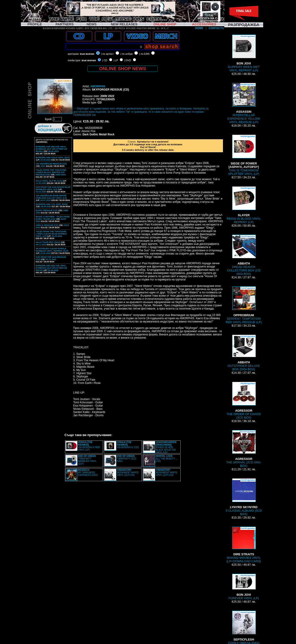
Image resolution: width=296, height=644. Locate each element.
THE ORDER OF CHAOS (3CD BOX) (244, 401)
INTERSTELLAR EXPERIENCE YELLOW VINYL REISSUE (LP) (244, 103)
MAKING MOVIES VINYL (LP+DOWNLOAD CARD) (244, 545)
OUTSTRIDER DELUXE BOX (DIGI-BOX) (244, 353)
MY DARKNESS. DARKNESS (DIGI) (88, 472)
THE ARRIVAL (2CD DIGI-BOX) (244, 449)
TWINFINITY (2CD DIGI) (127, 459)
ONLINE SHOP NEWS (123, 69)
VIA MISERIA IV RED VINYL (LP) (89, 446)
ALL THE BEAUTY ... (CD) (167, 459)
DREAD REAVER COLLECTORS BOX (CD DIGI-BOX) (244, 255)
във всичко (87, 54)
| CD (105, 60)
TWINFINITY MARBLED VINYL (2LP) (87, 460)
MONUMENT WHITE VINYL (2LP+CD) (128, 472)
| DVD (128, 60)
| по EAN (145, 54)
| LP (116, 60)
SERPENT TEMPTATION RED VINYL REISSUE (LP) (244, 305)
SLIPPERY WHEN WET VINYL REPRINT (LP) (244, 53)
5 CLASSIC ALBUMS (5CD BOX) (244, 497)
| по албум (127, 54)
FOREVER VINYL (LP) (244, 587)
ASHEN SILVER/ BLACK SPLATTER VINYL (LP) (166, 447)
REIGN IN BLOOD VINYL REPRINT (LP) (244, 205)
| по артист (107, 54)
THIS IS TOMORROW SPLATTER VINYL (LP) (244, 155)
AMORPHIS (98, 86)
